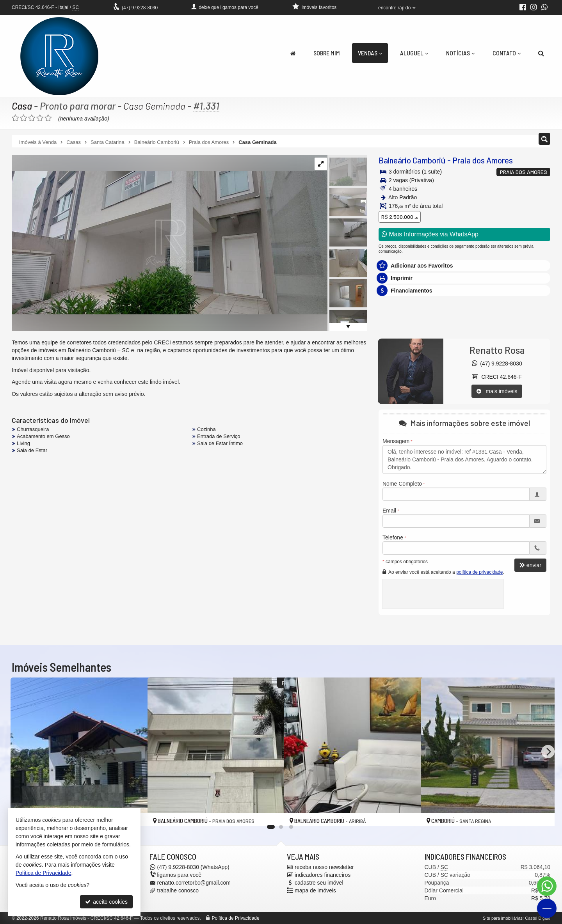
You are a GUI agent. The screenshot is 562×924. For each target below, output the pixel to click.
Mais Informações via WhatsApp (430, 234)
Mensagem (396, 441)
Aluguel (414, 53)
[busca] (541, 53)
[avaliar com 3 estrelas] (32, 118)
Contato (507, 53)
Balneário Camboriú (412, 160)
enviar (530, 565)
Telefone (393, 537)
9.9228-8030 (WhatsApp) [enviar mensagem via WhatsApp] (193, 867)
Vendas (370, 53)
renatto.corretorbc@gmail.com (194, 883)
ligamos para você (180, 875)
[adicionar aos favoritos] (270, 812)
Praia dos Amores (483, 160)
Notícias (460, 53)
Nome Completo (402, 484)
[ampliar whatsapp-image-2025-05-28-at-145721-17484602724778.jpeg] (171, 234)
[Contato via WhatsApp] (547, 886)
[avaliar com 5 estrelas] (48, 118)
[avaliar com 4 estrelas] (40, 118)
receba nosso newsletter (324, 867)
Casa (22, 106)
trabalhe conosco (178, 890)
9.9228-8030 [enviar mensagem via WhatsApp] (140, 8)
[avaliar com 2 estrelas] (24, 118)
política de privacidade (479, 572)
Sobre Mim (327, 53)
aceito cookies (106, 902)
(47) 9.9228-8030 (497, 364)
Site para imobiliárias (503, 918)
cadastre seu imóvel (319, 883)
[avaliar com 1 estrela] (15, 118)
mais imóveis (497, 391)
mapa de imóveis (315, 890)
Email (389, 511)
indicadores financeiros (323, 875)
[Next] (548, 752)
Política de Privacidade (236, 918)
